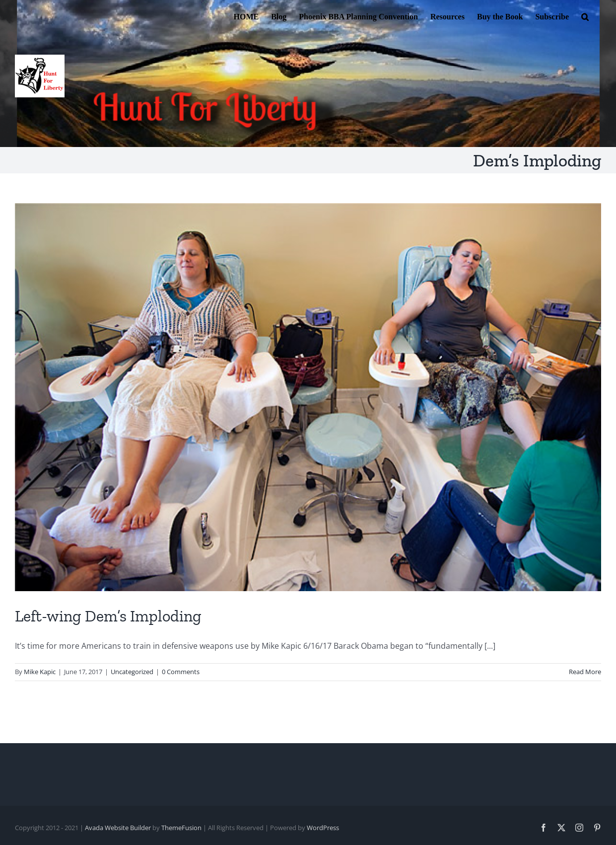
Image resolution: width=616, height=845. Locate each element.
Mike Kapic (40, 672)
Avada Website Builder (118, 828)
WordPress (323, 828)
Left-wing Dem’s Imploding (108, 616)
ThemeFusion (181, 828)
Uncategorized (132, 672)
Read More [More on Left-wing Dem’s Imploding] (585, 672)
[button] (585, 16)
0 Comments (181, 672)
